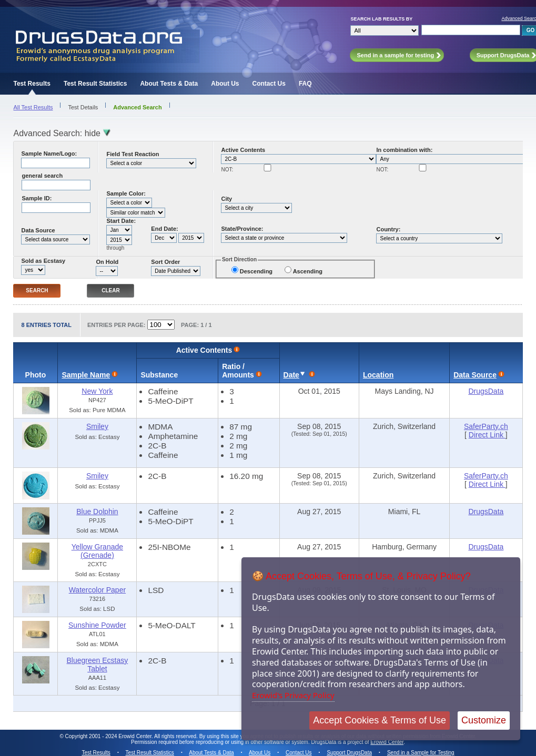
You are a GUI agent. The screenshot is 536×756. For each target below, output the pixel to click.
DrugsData (486, 391)
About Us (225, 84)
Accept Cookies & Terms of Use (380, 720)
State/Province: (242, 229)
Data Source (38, 230)
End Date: (164, 229)
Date (291, 375)
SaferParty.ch (486, 426)
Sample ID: (37, 198)
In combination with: (404, 150)
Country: (388, 229)
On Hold (107, 262)
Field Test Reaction (133, 154)
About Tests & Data (169, 84)
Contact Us (269, 84)
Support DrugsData (349, 753)
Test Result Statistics (95, 84)
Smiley (97, 426)
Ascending (308, 271)
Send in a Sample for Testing (421, 753)
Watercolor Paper (97, 590)
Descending (256, 271)
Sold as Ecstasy (43, 261)
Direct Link (487, 435)
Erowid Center (387, 742)
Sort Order (165, 262)
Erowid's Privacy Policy (293, 695)
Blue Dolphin (97, 512)
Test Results (32, 84)
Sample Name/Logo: (49, 154)
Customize (484, 720)
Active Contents (243, 150)
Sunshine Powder (97, 625)
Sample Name (86, 375)
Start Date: (121, 221)
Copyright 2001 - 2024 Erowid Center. (109, 736)
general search (42, 176)
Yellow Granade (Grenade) (97, 551)
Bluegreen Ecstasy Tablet (98, 665)
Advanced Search (137, 107)
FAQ (305, 84)
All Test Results (33, 107)
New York (97, 391)
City (226, 199)
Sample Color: (126, 193)
